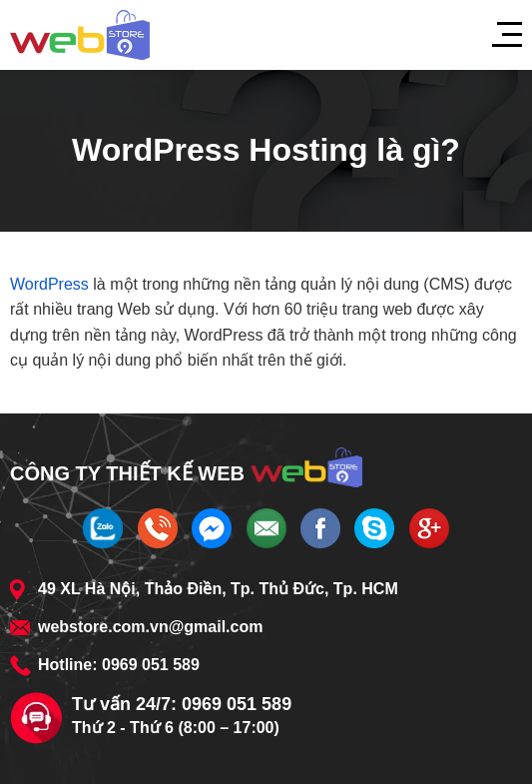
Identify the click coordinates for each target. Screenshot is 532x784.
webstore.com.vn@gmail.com (150, 627)
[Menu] (497, 35)
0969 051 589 (151, 665)
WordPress (49, 284)
